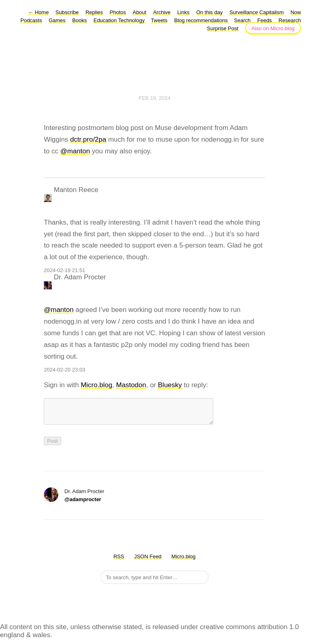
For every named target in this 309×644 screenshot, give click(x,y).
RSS (119, 561)
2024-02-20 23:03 (65, 370)
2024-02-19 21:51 (65, 270)
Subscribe (67, 12)
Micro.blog (97, 385)
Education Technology (120, 20)
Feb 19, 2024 (154, 98)
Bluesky (170, 385)
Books (80, 20)
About (140, 12)
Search (242, 20)
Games (57, 20)
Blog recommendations (202, 20)
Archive (162, 12)
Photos (118, 12)
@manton (75, 151)
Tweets (159, 20)
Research (290, 20)
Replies (94, 12)
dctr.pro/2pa (88, 139)
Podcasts (31, 20)
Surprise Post (222, 28)
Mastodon (131, 385)
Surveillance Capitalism (256, 12)
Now (296, 12)
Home (38, 12)
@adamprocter (83, 504)
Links (183, 12)
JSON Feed (148, 561)
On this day (210, 12)
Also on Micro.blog (273, 28)
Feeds (264, 20)
